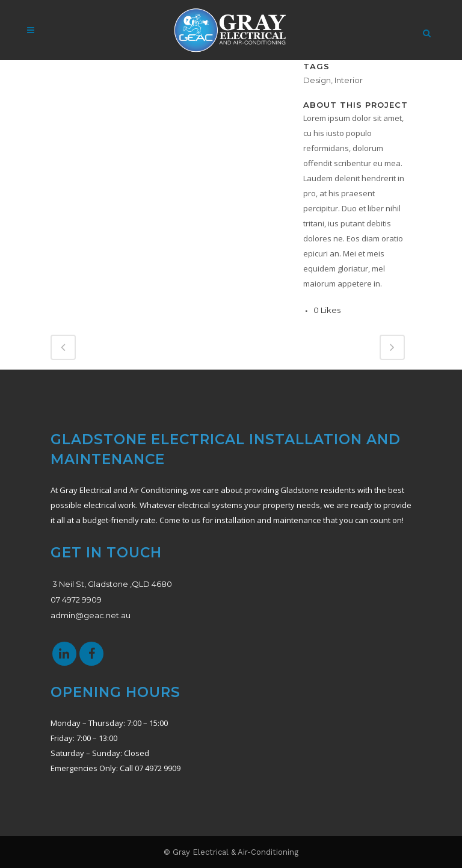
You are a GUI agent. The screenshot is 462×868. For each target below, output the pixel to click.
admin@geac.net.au (91, 615)
